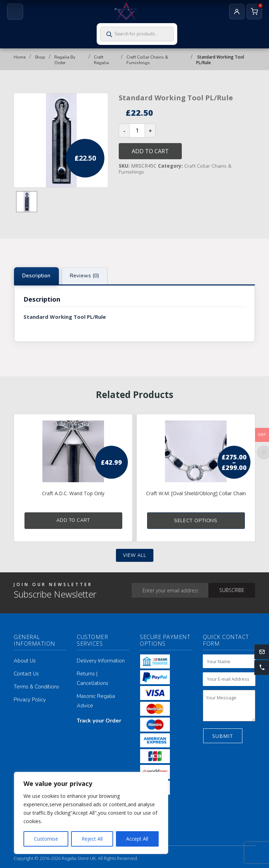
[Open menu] (15, 12)
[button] (262, 668)
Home (20, 57)
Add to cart (150, 151)
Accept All (137, 839)
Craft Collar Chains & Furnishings (147, 60)
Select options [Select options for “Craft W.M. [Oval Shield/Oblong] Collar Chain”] (196, 521)
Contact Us (26, 674)
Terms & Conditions (36, 687)
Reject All (92, 839)
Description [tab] (36, 276)
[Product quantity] (137, 130)
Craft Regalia (101, 60)
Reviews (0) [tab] (84, 276)
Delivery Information (101, 661)
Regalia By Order (65, 60)
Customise (46, 839)
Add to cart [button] (73, 520)
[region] (91, 813)
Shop (40, 57)
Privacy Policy (30, 700)
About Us (25, 661)
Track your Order (99, 721)
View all (135, 556)
